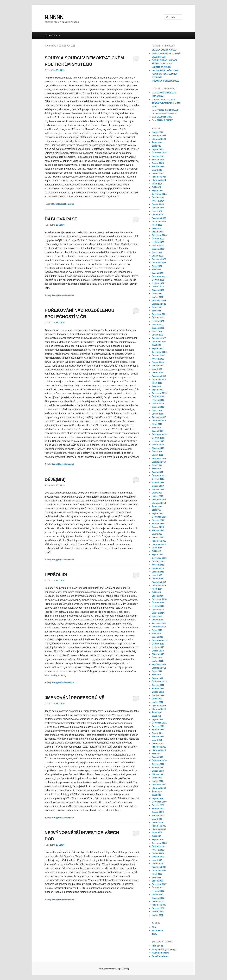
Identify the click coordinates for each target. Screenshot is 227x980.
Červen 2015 (158, 561)
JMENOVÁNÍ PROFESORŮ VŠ (75, 698)
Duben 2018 (158, 445)
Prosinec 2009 (159, 785)
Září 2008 (156, 836)
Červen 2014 (158, 603)
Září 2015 (156, 551)
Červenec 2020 (159, 352)
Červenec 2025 (159, 153)
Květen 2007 (158, 891)
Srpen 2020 (157, 349)
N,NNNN (54, 17)
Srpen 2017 (157, 472)
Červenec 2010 (159, 761)
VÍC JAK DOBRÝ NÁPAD (164, 50)
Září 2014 (156, 592)
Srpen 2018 (157, 431)
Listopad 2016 (159, 503)
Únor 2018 (157, 451)
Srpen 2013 (157, 637)
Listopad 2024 (159, 180)
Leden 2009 (158, 822)
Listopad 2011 (159, 709)
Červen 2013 (158, 644)
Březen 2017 (158, 489)
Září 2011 (156, 716)
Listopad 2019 (159, 379)
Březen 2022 (158, 290)
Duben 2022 (158, 287)
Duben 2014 (158, 609)
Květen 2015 (158, 565)
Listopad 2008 (159, 829)
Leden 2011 (158, 743)
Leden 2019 (158, 414)
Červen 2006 (158, 908)
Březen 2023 (158, 249)
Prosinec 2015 (159, 541)
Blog (54, 204)
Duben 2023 (158, 246)
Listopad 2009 (159, 788)
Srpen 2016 (157, 513)
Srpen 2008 (157, 839)
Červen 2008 (158, 846)
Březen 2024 (158, 208)
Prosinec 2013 (159, 623)
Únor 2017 (157, 493)
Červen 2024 (158, 197)
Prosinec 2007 (159, 867)
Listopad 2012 (159, 668)
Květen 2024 (158, 201)
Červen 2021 (158, 318)
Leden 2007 (158, 901)
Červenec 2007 (159, 884)
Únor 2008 (157, 860)
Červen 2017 (158, 479)
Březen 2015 (158, 572)
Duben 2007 (158, 894)
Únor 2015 (157, 575)
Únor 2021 (157, 331)
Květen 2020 (158, 359)
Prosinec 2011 (159, 706)
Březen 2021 (158, 328)
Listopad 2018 (159, 421)
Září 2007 (156, 877)
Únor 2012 (157, 699)
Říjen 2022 (157, 266)
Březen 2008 (158, 857)
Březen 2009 (158, 816)
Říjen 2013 (157, 630)
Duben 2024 (158, 204)
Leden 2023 (158, 256)
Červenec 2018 (159, 434)
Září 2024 (156, 187)
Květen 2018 (158, 441)
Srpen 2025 (157, 149)
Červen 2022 (158, 280)
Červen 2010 (158, 764)
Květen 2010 (158, 767)
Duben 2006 (158, 912)
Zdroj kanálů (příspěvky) (164, 949)
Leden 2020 (158, 372)
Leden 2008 (158, 864)
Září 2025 (156, 146)
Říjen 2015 (157, 548)
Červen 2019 (158, 397)
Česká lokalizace (160, 956)
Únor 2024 (157, 211)
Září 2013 (156, 634)
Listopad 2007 (159, 871)
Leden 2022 (158, 297)
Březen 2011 (158, 737)
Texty (154, 934)
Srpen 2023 (157, 232)
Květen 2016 (158, 524)
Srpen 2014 (157, 596)
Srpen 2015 (157, 555)
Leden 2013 (158, 661)
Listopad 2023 (159, 221)
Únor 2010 (157, 778)
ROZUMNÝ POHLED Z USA (165, 81)
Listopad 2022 (159, 263)
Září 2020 (156, 345)
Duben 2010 (158, 771)
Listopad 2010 (159, 750)
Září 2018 (156, 427)
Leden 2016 (158, 537)
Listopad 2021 (159, 304)
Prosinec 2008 (159, 826)
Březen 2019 (158, 407)
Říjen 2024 (157, 184)
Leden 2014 (158, 620)
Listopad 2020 (159, 342)
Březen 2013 (158, 654)
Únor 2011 (157, 740)
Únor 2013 (157, 658)
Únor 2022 (157, 294)
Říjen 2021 (157, 307)
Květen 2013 (158, 647)
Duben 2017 (158, 486)
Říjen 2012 (157, 671)
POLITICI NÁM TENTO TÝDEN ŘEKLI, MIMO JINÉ (166, 103)
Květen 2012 (158, 688)
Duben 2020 (158, 362)
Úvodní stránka (53, 36)
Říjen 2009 (157, 792)
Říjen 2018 (157, 424)
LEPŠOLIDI (56, 575)
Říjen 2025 (157, 142)
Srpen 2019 (157, 390)
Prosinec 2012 (159, 664)
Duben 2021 (158, 325)
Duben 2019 (158, 404)
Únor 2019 (157, 410)
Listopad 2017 (159, 462)
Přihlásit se (157, 946)
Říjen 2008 (157, 833)
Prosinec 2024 (159, 177)
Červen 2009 (158, 805)
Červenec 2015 (159, 558)
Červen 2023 (158, 239)
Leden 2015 (158, 579)
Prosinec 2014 (159, 582)
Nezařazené (158, 931)
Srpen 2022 (157, 273)
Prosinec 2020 (159, 338)
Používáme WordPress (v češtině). (113, 969)
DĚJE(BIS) (55, 479)
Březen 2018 (158, 448)
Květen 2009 (158, 809)
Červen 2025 (158, 156)
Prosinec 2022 (159, 259)
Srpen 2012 (157, 678)
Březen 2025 (158, 167)
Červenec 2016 (159, 517)
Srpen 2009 (157, 798)
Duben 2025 (158, 163)
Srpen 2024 (157, 191)
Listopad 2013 (159, 627)
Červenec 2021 (159, 314)
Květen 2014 (158, 606)
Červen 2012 (158, 685)
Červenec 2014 (159, 599)
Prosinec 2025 (159, 136)
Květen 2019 (158, 400)
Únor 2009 (157, 819)
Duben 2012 (158, 692)
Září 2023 (156, 228)
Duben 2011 (158, 733)
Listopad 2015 (159, 544)
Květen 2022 (158, 283)
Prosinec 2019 (159, 376)
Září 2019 (156, 386)
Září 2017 (156, 469)
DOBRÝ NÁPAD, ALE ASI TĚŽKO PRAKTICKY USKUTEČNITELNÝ (164, 64)
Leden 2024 (158, 215)
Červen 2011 (158, 726)
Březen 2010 (158, 774)
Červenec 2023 (159, 235)
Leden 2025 (158, 173)
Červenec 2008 (159, 843)
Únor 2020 (157, 369)
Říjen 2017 (157, 465)
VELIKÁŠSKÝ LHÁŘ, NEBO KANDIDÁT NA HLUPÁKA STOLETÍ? (165, 74)
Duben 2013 (158, 651)
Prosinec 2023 (159, 218)
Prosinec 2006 (159, 905)
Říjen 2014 (157, 589)
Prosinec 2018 (159, 417)
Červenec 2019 (159, 393)
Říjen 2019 (157, 383)
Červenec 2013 (159, 640)
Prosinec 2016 (159, 500)
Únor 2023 (157, 252)
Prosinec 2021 (159, 300)
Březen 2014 (158, 613)
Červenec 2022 (159, 276)
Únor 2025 (157, 170)
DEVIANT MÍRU (164, 117)
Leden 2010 (158, 781)
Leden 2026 (158, 132)
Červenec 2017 (159, 476)
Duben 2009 (158, 812)
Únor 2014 (157, 616)
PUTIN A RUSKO (165, 120)
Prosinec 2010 (159, 747)
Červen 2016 (158, 520)
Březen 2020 (158, 366)
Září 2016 (156, 510)
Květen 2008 (158, 850)
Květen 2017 (158, 482)
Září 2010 (156, 754)
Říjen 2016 (157, 506)
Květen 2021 (158, 321)
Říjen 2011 (157, 713)
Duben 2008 (158, 853)
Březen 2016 (158, 530)
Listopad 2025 (159, 139)
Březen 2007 (158, 898)
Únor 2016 (157, 534)
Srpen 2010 (157, 757)
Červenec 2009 (159, 802)
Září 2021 (156, 311)
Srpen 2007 (157, 881)
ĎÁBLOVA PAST (61, 219)
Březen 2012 (158, 695)
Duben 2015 (158, 568)
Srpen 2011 (157, 719)
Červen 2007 (158, 888)
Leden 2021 (158, 335)
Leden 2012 (158, 702)
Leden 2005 (158, 915)
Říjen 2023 (157, 225)
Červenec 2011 (159, 723)
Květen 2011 (158, 730)
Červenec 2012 (159, 682)
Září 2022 (156, 270)
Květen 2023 (158, 242)
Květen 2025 (158, 160)
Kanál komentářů (160, 953)
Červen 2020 (158, 355)
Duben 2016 (158, 527)
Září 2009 (156, 795)
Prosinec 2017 (159, 458)
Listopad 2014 (159, 585)
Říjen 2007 (157, 874)
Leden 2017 (158, 496)
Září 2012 (156, 675)
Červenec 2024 (159, 194)
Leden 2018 (158, 455)
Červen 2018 (158, 438)
